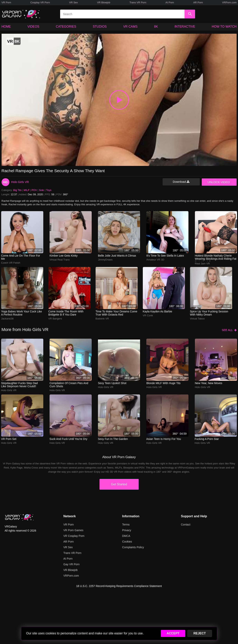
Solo (42, 190)
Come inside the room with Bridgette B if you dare (66, 313)
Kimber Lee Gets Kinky (64, 256)
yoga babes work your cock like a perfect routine (22, 313)
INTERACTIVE (185, 27)
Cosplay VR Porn (40, 2)
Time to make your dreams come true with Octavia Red (116, 313)
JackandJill (7, 319)
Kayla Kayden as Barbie (157, 311)
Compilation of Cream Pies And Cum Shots (69, 385)
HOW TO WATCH (224, 27)
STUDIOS (100, 27)
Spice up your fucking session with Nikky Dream (209, 313)
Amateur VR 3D (155, 260)
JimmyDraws (105, 260)
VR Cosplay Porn (74, 536)
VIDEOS (33, 27)
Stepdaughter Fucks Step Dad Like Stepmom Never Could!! (20, 385)
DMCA (126, 536)
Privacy (127, 530)
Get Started (119, 484)
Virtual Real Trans (60, 260)
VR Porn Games (73, 530)
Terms (126, 525)
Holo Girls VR (20, 182)
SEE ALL (229, 330)
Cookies (127, 542)
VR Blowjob (104, 2)
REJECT (200, 633)
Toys (49, 190)
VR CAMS (130, 27)
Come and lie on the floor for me (21, 257)
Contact (186, 525)
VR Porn (6, 2)
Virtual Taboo (197, 319)
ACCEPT (173, 633)
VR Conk (148, 315)
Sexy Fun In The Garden (113, 439)
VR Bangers (55, 319)
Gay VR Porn (71, 564)
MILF (27, 190)
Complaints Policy (133, 547)
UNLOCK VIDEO (219, 182)
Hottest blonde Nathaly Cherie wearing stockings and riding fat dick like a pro (216, 258)
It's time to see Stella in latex (165, 256)
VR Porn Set (9, 439)
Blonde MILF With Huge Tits (163, 383)
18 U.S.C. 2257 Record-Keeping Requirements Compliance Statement (119, 586)
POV (34, 190)
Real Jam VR (202, 264)
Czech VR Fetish (11, 263)
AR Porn (198, 2)
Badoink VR (102, 319)
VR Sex (73, 2)
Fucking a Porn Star (207, 439)
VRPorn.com (229, 2)
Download (181, 182)
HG (5, 182)
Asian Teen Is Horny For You (164, 439)
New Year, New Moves (209, 383)
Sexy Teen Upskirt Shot (112, 383)
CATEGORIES (66, 27)
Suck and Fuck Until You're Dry (68, 439)
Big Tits (18, 190)
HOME (6, 27)
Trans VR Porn (138, 2)
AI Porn (170, 2)
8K (156, 27)
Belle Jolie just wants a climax (117, 256)
